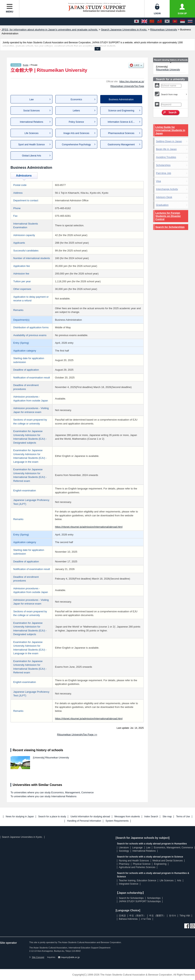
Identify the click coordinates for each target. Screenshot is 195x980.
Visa (158, 181)
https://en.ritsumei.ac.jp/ (132, 82)
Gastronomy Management (121, 145)
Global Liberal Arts (31, 156)
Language (137, 848)
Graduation (162, 205)
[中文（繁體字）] (160, 21)
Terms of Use (183, 817)
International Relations (31, 122)
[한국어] (167, 21)
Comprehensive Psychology (76, 145)
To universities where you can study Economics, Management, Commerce (52, 792)
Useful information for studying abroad (90, 817)
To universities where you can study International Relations (43, 796)
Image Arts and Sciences (76, 133)
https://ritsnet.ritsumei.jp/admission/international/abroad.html (89, 527)
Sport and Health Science (31, 145)
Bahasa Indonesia (128, 919)
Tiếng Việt (185, 916)
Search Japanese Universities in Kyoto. (22, 837)
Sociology (124, 851)
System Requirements (117, 821)
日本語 (122, 916)
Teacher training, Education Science (137, 881)
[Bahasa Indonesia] (183, 21)
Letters (76, 111)
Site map (167, 817)
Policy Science (76, 122)
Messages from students (127, 817)
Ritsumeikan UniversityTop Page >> (77, 735)
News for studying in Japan (20, 817)
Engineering (160, 864)
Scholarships (163, 165)
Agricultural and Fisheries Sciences (137, 867)
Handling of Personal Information (84, 821)
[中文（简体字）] (152, 21)
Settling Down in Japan (169, 141)
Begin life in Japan (166, 149)
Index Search (151, 817)
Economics (76, 99)
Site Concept (37, 957)
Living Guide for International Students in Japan (170, 130)
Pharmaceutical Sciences (121, 133)
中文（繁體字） (157, 916)
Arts (179, 881)
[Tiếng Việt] (175, 21)
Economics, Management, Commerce (173, 848)
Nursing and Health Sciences (134, 861)
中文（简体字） (137, 916)
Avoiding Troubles (166, 157)
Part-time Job (164, 173)
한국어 (173, 916)
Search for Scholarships (170, 227)
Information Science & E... (121, 122)
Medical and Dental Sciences (168, 861)
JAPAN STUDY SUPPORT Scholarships (140, 901)
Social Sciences (31, 111)
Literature (124, 848)
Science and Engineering (121, 111)
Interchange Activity (167, 189)
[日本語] (136, 21)
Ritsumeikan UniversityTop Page (127, 86)
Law (31, 99)
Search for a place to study (52, 817)
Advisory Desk (164, 197)
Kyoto (26, 65)
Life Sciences (31, 133)
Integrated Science (129, 884)
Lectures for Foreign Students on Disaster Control (168, 216)
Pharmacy (124, 864)
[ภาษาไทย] (190, 21)
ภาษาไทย (146, 919)
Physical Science (142, 864)
